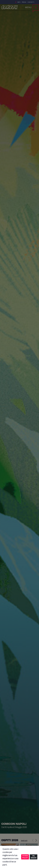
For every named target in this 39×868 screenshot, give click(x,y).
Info (19, 2)
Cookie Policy (25, 857)
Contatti (31, 2)
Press (24, 2)
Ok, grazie (34, 857)
